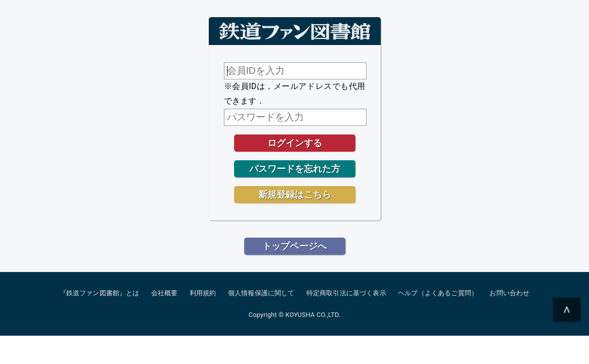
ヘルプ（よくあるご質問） (438, 293)
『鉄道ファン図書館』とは (100, 293)
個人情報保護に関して (261, 293)
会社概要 (165, 293)
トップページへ (294, 246)
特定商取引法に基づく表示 (346, 293)
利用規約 (203, 293)
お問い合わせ (509, 293)
